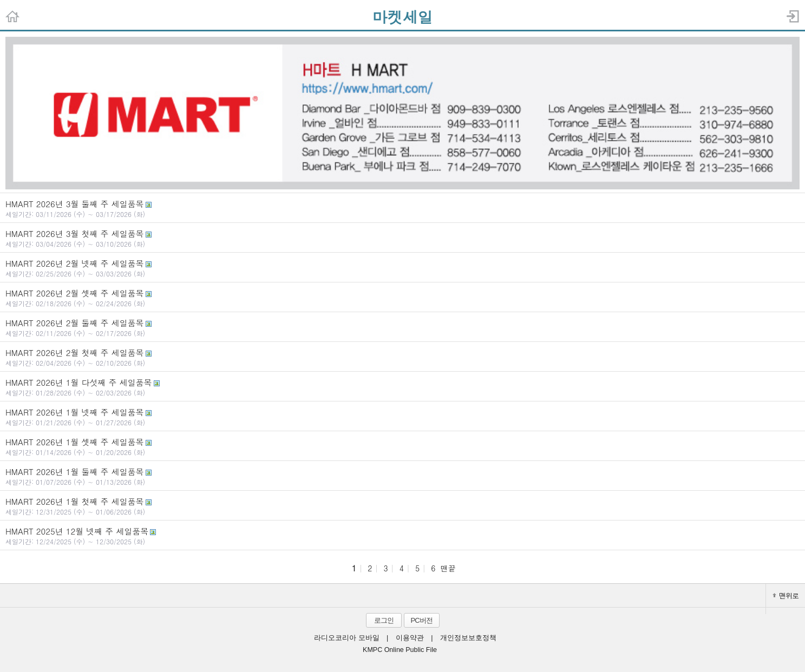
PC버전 (421, 620)
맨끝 (448, 568)
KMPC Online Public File (400, 650)
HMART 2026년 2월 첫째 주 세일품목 (402, 357)
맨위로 (786, 595)
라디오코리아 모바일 (346, 638)
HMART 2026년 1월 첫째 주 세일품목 (402, 506)
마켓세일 (403, 17)
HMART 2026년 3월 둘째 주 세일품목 (402, 208)
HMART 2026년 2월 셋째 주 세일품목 (402, 298)
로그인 (384, 620)
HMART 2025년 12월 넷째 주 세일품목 (402, 536)
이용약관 (410, 638)
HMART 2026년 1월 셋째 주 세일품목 (402, 446)
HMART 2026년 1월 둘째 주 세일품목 (402, 476)
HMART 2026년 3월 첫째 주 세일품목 (402, 238)
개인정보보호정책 (468, 638)
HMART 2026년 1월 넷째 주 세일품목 (402, 417)
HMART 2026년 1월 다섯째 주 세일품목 (402, 387)
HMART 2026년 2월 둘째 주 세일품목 (402, 327)
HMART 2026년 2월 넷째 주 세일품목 (402, 268)
